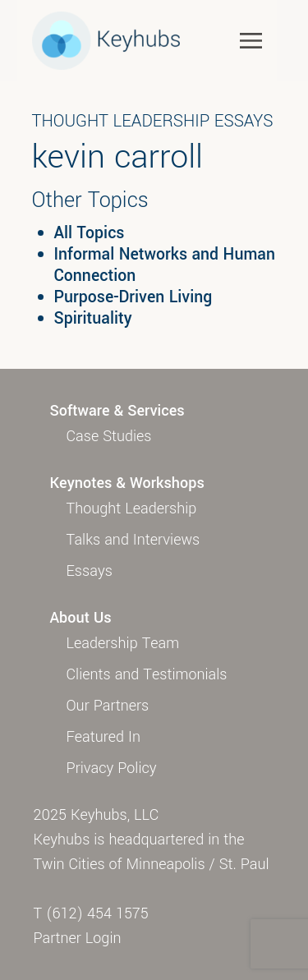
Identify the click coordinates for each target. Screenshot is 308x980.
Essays (90, 571)
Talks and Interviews (133, 540)
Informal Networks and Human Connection (165, 265)
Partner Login (78, 938)
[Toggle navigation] (251, 40)
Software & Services (117, 411)
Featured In (103, 737)
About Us (81, 618)
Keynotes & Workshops (127, 483)
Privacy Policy (112, 768)
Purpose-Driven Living (133, 297)
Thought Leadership (132, 508)
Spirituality (93, 319)
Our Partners (108, 706)
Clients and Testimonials (147, 674)
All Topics (90, 233)
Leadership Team (123, 643)
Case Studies (109, 436)
